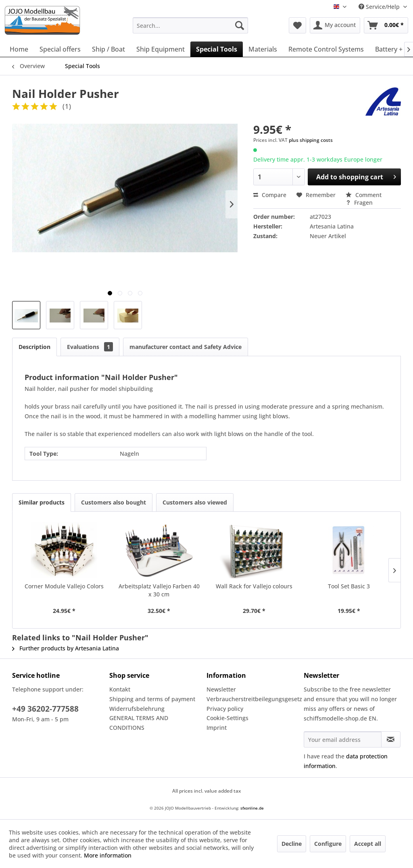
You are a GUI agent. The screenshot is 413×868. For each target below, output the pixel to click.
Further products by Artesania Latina (66, 648)
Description (34, 347)
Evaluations (90, 347)
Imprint (217, 728)
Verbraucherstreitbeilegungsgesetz (253, 699)
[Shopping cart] (386, 25)
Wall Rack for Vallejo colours (254, 586)
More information (108, 855)
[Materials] (263, 49)
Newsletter (221, 689)
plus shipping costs (311, 140)
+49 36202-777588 (45, 709)
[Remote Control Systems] (326, 49)
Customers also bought (114, 502)
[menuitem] (191, 25)
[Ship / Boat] (108, 49)
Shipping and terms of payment (152, 699)
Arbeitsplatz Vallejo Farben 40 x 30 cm (159, 590)
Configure (328, 844)
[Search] (240, 25)
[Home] (19, 49)
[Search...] (191, 25)
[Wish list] (297, 25)
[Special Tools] (217, 49)
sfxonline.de (252, 808)
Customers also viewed (195, 502)
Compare (270, 195)
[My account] (335, 25)
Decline (292, 844)
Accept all (368, 844)
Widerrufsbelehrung (137, 709)
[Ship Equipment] (161, 49)
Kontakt (120, 689)
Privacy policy (225, 709)
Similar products (42, 502)
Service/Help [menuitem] (380, 7)
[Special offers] (60, 49)
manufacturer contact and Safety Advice (186, 347)
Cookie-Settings (227, 718)
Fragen (359, 202)
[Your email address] (343, 739)
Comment (364, 195)
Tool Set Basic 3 (349, 586)
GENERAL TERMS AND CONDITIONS (139, 723)
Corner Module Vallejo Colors (64, 586)
